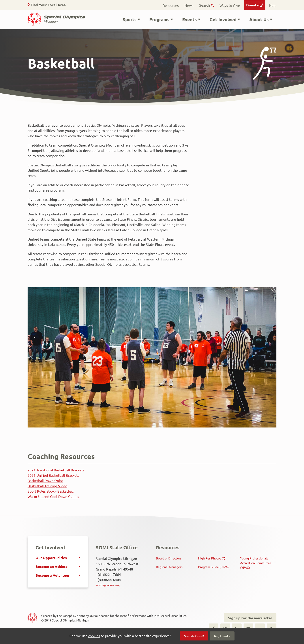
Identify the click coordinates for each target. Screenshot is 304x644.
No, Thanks (222, 636)
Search (205, 5)
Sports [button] (130, 19)
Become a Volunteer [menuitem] (53, 575)
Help (273, 5)
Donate (252, 5)
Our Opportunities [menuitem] (51, 558)
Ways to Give (230, 5)
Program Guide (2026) (213, 567)
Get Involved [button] (223, 19)
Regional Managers (169, 567)
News (189, 5)
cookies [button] (94, 636)
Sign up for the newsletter (250, 618)
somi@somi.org (108, 585)
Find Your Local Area (48, 5)
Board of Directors (169, 558)
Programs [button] (159, 19)
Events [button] (190, 19)
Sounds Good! (194, 636)
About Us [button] (259, 19)
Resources (171, 5)
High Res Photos (210, 558)
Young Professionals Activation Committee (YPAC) (256, 563)
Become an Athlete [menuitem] (52, 566)
